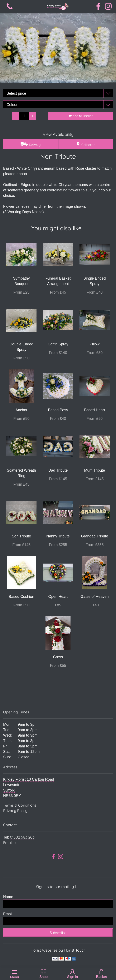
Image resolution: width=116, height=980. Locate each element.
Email (8, 914)
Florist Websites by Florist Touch (58, 950)
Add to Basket (81, 116)
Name (8, 897)
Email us (10, 843)
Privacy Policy (15, 811)
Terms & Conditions (20, 805)
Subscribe (58, 933)
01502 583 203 (22, 837)
